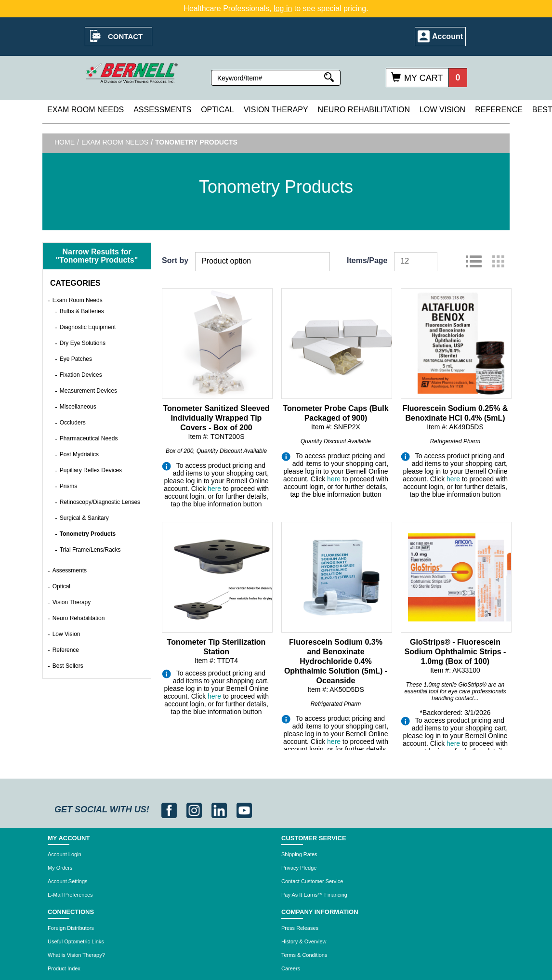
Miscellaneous (78, 407)
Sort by (175, 260)
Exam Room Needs (85, 110)
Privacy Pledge (299, 868)
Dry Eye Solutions (83, 343)
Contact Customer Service (312, 881)
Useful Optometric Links (76, 941)
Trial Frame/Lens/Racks (90, 550)
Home (65, 142)
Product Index (64, 968)
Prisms (69, 486)
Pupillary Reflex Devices (91, 470)
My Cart (423, 78)
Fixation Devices (81, 375)
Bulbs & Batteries (82, 311)
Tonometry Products (88, 534)
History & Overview (304, 941)
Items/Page (367, 260)
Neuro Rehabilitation (364, 110)
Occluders (73, 423)
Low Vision (442, 110)
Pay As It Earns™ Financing (314, 895)
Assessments (162, 110)
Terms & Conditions (304, 955)
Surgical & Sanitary (84, 518)
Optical (217, 110)
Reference (499, 110)
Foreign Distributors (71, 928)
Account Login (65, 854)
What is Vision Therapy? (76, 955)
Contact (125, 36)
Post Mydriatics (79, 454)
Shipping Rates (299, 854)
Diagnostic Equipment (88, 327)
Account (447, 36)
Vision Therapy (276, 110)
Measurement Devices (88, 391)
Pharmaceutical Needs (89, 438)
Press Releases (300, 928)
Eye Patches (76, 359)
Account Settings (68, 881)
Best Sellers (68, 666)
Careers (291, 968)
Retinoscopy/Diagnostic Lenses (100, 502)
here (214, 489)
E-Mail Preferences (70, 895)
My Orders (60, 868)
